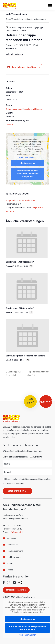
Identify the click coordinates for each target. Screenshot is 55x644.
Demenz (9, 124)
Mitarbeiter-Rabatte (15, 590)
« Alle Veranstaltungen (16, 14)
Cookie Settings (14, 557)
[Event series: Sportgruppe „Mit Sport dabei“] (31, 266)
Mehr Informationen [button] (27, 158)
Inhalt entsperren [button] (27, 163)
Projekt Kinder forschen (16, 457)
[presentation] (27, 242)
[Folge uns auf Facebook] (4, 583)
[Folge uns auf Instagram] (9, 583)
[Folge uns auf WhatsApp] (20, 583)
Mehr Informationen (14, 54)
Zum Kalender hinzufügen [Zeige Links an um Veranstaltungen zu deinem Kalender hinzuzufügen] (24, 67)
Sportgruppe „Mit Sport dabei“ (20, 262)
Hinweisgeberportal (15, 551)
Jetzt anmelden (16, 491)
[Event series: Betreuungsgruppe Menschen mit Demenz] (28, 360)
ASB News (37, 457)
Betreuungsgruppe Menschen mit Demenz (24, 109)
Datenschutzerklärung (35, 479)
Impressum (11, 538)
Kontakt (10, 563)
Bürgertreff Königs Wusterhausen (20, 200)
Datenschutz (12, 545)
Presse (10, 570)
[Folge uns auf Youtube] (14, 583)
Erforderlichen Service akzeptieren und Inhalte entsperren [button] (27, 174)
